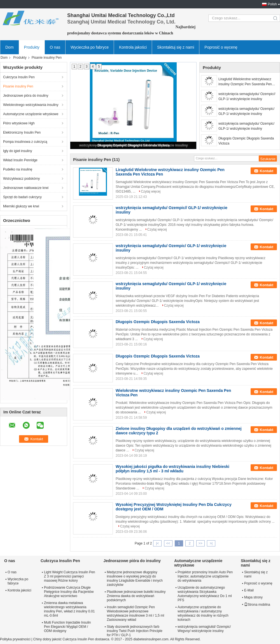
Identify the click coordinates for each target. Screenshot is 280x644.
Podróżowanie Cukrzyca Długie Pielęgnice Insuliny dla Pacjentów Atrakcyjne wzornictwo (69, 592)
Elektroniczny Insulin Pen (22, 132)
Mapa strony (253, 597)
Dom (10, 47)
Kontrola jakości (133, 47)
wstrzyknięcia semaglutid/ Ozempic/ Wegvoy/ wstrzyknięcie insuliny (204, 629)
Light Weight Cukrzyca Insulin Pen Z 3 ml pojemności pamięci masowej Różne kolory (70, 576)
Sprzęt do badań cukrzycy (22, 197)
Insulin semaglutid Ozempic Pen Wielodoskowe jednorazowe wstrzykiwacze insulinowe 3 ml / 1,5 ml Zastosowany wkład (135, 613)
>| (211, 543)
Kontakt (267, 171)
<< (168, 543)
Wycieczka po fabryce (90, 47)
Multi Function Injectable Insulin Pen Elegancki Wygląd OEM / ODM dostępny (67, 627)
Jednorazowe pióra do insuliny (26, 96)
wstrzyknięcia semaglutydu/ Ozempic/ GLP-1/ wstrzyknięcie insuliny (246, 111)
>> (200, 543)
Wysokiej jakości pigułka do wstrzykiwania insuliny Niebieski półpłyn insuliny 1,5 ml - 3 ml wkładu (172, 469)
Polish (272, 4)
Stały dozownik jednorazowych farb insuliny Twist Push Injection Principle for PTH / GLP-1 (135, 631)
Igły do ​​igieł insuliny (17, 151)
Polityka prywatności (15, 639)
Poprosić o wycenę (221, 47)
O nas (55, 47)
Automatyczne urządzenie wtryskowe (31, 114)
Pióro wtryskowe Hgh (19, 123)
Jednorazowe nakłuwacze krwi (26, 188)
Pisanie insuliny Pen (18, 86)
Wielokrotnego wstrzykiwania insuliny (31, 105)
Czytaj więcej (151, 191)
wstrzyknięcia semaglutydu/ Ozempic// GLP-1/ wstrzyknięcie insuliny (247, 96)
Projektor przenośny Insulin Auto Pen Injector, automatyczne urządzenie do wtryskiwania (205, 576)
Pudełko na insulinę (18, 169)
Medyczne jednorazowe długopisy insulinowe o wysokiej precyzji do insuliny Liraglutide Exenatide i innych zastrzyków (135, 578)
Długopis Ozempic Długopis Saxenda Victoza (133, 145)
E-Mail (249, 590)
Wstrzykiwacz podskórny (21, 179)
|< (157, 543)
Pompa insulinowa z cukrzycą (25, 142)
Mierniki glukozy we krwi (21, 206)
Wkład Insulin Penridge (20, 160)
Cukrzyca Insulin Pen (19, 77)
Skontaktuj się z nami (176, 47)
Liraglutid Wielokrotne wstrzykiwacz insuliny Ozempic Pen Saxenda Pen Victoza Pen (245, 82)
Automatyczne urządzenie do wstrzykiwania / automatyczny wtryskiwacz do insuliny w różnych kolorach (203, 613)
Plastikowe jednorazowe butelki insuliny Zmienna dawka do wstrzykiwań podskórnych (136, 596)
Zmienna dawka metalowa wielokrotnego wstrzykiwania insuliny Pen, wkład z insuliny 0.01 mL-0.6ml (69, 609)
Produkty (32, 47)
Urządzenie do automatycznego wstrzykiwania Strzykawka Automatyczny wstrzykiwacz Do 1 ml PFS (205, 594)
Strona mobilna (257, 605)
